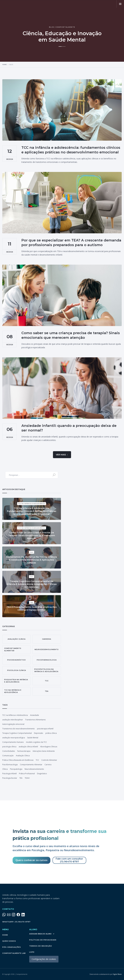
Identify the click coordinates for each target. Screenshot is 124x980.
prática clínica (51, 733)
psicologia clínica (9, 747)
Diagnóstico (42, 774)
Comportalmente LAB (14, 953)
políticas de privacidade (43, 940)
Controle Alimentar (49, 760)
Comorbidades (9, 751)
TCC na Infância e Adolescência (15, 715)
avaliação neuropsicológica (14, 738)
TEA (21, 778)
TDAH (27, 778)
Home (4, 65)
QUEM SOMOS (9, 941)
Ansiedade (35, 715)
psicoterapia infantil (45, 729)
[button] (120, 4)
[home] (23, 4)
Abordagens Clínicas (49, 747)
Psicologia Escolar (10, 778)
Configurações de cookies (44, 959)
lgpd (32, 952)
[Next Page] (62, 455)
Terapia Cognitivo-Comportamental (17, 733)
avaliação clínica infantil (28, 747)
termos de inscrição (41, 946)
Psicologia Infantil (9, 774)
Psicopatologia (16, 769)
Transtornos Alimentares (35, 720)
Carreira (48, 765)
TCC (37, 760)
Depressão (39, 733)
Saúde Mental (33, 738)
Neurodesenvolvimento (34, 769)
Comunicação (8, 756)
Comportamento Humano (13, 742)
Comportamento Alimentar (31, 765)
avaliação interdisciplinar (13, 720)
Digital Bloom (106, 974)
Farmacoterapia (24, 751)
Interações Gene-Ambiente (44, 751)
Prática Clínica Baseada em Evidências (18, 760)
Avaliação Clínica (23, 756)
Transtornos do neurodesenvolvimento (19, 729)
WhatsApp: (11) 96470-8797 (16, 922)
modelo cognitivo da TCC (36, 742)
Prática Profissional (27, 774)
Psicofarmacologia (10, 765)
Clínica (5, 769)
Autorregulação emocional (13, 724)
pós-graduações (12, 947)
